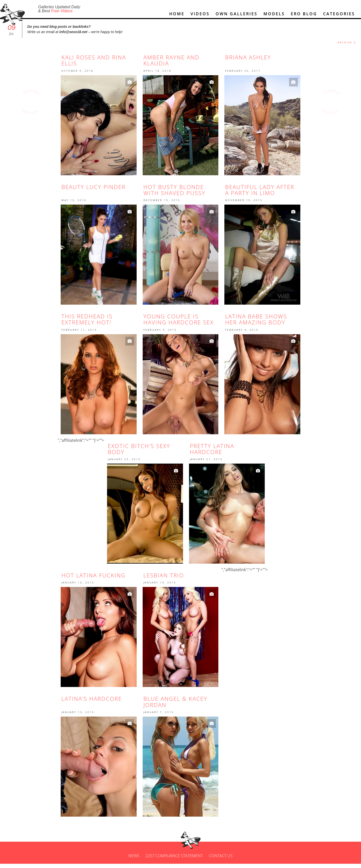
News (134, 860)
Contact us (221, 860)
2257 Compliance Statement (174, 860)
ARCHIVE (345, 47)
